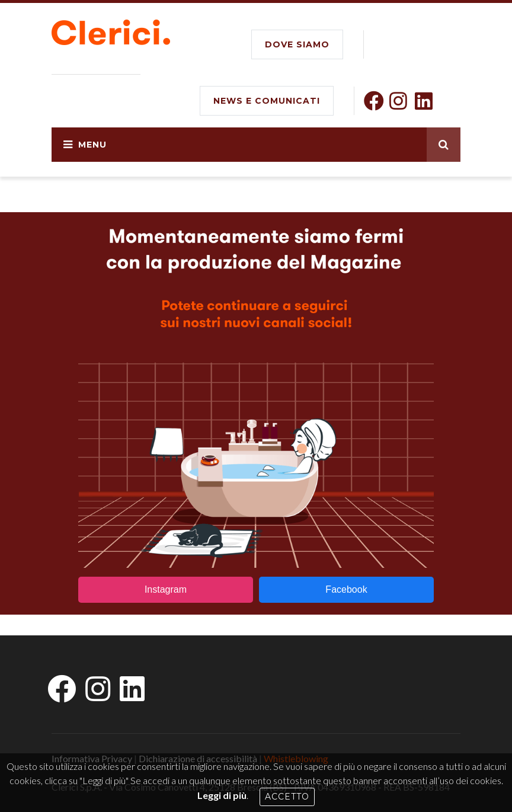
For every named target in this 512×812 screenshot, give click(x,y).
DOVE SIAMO (297, 44)
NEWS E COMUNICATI (267, 101)
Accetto (287, 797)
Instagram (166, 589)
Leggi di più (222, 795)
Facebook (346, 589)
